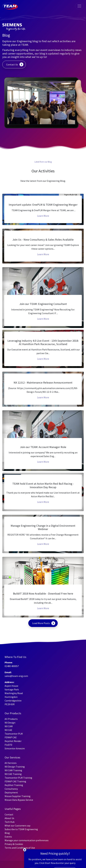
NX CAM (9, 726)
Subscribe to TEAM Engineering (21, 829)
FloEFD (8, 745)
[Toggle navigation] (79, 6)
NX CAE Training (13, 774)
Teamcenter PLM (14, 734)
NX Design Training (15, 767)
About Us (9, 818)
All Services (11, 763)
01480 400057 (12, 666)
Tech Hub (10, 822)
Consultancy (11, 789)
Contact (9, 814)
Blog (7, 833)
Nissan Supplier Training (18, 796)
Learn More (43, 216)
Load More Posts (41, 623)
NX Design (10, 723)
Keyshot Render (13, 741)
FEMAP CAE (11, 737)
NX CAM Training (13, 770)
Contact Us (12, 64)
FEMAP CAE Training (15, 781)
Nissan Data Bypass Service (19, 800)
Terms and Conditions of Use (20, 848)
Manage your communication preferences (27, 840)
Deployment (11, 792)
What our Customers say (17, 826)
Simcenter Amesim (15, 748)
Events (8, 837)
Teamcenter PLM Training (18, 778)
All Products (11, 719)
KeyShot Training (14, 785)
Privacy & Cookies (14, 844)
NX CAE (8, 730)
